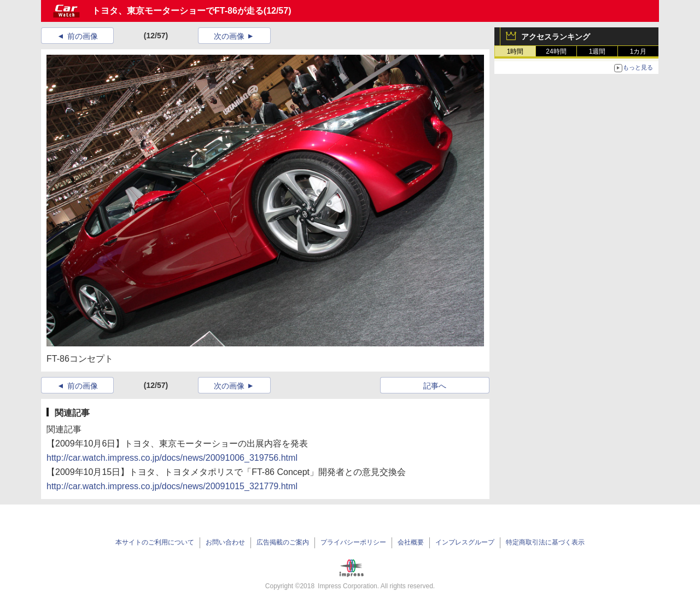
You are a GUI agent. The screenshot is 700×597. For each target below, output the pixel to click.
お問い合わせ (225, 542)
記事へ (435, 386)
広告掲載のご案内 (283, 542)
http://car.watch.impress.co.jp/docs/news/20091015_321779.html (172, 486)
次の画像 (229, 36)
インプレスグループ (465, 542)
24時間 (556, 51)
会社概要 (411, 542)
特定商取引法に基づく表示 (545, 542)
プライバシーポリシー (353, 542)
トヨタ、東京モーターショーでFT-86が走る (178, 11)
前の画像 (83, 36)
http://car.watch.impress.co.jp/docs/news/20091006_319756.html (172, 458)
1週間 (597, 51)
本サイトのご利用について (155, 542)
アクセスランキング (556, 37)
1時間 (515, 51)
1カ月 (638, 51)
